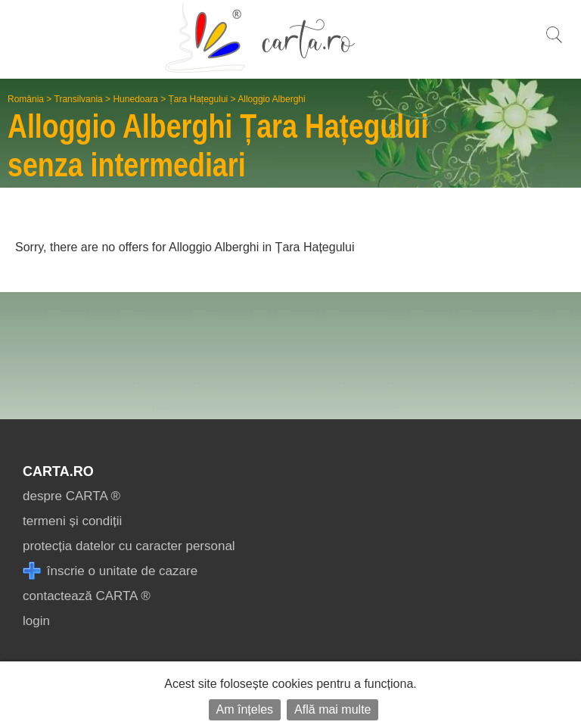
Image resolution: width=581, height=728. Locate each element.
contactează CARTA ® (87, 596)
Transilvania (79, 99)
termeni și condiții (72, 521)
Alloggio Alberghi (271, 99)
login (36, 621)
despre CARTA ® (71, 496)
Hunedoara (135, 99)
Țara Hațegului (199, 99)
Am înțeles (245, 709)
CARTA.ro (58, 471)
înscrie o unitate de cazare (110, 571)
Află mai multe (332, 709)
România (26, 99)
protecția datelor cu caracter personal (129, 546)
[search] (554, 43)
